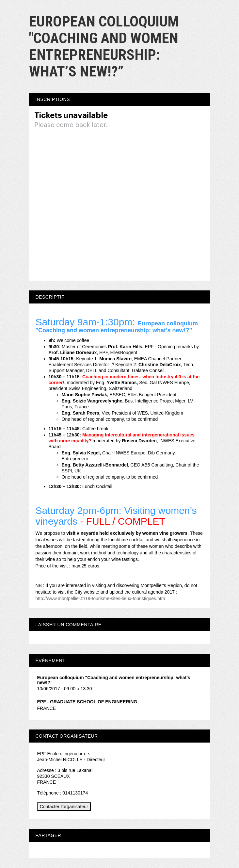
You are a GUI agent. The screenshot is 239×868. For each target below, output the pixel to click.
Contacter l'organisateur (64, 807)
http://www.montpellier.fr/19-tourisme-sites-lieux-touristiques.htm (100, 598)
